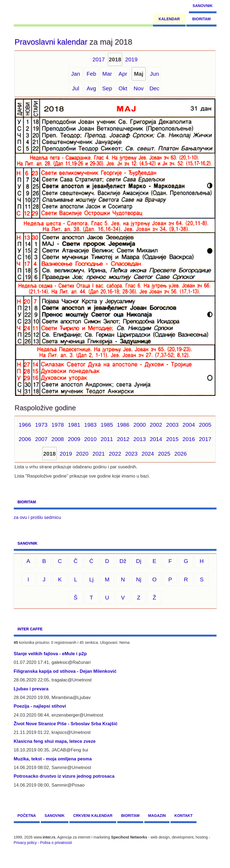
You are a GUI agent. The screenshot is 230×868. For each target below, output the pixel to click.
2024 (148, 454)
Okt (123, 88)
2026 (181, 454)
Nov (139, 88)
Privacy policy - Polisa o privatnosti (43, 843)
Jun (154, 74)
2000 (139, 425)
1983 (91, 425)
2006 (25, 439)
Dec (154, 88)
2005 (205, 425)
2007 (41, 439)
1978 (58, 425)
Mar (107, 74)
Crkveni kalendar (93, 816)
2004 (189, 425)
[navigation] (39, 12)
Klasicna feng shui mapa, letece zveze (55, 741)
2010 (91, 439)
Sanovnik (203, 6)
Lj (91, 579)
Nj (139, 579)
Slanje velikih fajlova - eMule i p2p (50, 654)
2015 (172, 439)
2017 (99, 59)
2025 (164, 454)
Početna (27, 816)
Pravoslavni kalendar (51, 42)
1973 (41, 425)
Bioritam (201, 19)
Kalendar (169, 19)
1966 (25, 425)
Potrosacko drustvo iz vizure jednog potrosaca (64, 776)
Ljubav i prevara (31, 689)
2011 (107, 439)
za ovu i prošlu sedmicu (37, 517)
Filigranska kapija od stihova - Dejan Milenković (65, 671)
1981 (74, 425)
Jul (75, 88)
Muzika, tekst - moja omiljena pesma (53, 759)
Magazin (157, 816)
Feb (91, 74)
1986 (123, 425)
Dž (123, 561)
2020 (82, 454)
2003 (172, 425)
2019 (131, 59)
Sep (107, 88)
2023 (131, 454)
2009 (74, 439)
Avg (91, 88)
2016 (189, 439)
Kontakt (183, 816)
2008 (58, 439)
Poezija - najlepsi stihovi (40, 706)
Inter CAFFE (30, 629)
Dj (139, 561)
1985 (107, 425)
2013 (139, 439)
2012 (123, 439)
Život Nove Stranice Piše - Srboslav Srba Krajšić (66, 724)
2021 (99, 454)
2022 (115, 454)
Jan (76, 74)
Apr (123, 74)
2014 (156, 439)
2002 (156, 425)
